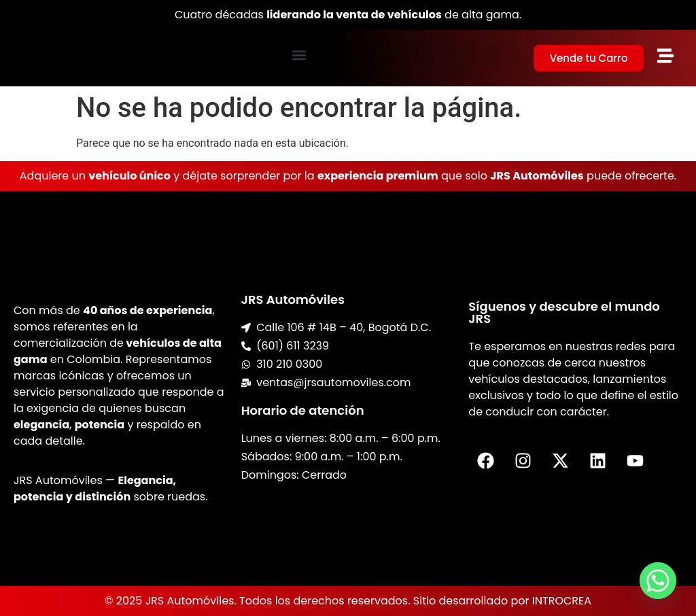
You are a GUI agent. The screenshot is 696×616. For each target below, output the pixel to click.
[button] (299, 55)
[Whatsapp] (658, 581)
